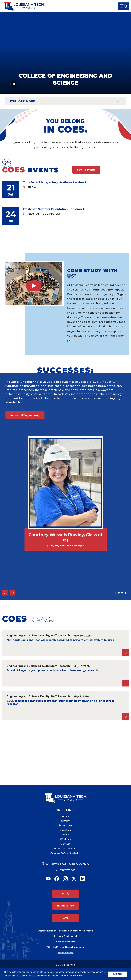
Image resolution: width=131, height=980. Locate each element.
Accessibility (65, 953)
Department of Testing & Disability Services (65, 931)
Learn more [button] (76, 976)
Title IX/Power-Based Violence (66, 947)
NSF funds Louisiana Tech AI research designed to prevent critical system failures (60, 640)
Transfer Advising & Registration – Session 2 (55, 182)
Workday (65, 839)
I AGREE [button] (117, 974)
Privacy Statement (65, 936)
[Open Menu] (124, 6)
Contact (65, 844)
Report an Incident (66, 849)
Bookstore (66, 825)
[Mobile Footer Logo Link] (66, 796)
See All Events (86, 170)
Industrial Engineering (25, 415)
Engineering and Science (23, 635)
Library (65, 821)
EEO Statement (65, 942)
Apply (66, 816)
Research (64, 635)
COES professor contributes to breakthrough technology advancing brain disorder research (61, 702)
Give (66, 918)
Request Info (65, 906)
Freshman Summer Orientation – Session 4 (54, 209)
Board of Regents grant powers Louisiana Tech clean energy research (52, 670)
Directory (66, 830)
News (65, 835)
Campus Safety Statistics (65, 853)
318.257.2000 (68, 870)
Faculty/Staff (48, 635)
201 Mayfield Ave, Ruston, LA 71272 (67, 864)
